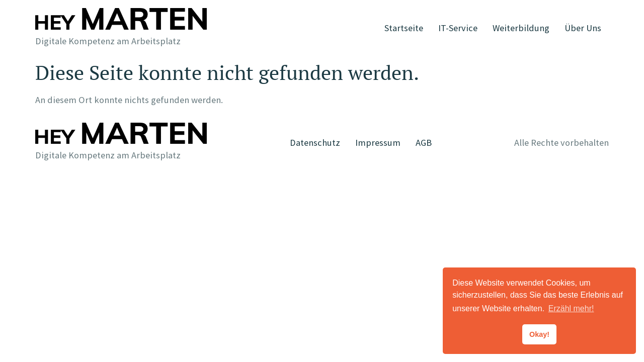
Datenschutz (315, 143)
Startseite (404, 28)
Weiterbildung (521, 28)
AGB (424, 143)
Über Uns (583, 28)
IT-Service (458, 28)
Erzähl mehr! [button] (571, 308)
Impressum (378, 143)
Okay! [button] (539, 334)
